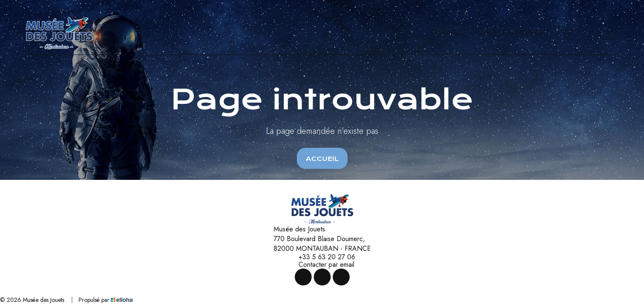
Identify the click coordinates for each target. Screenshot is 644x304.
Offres (451, 33)
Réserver (529, 33)
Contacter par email (322, 265)
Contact (490, 33)
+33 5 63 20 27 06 (322, 257)
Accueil (322, 159)
